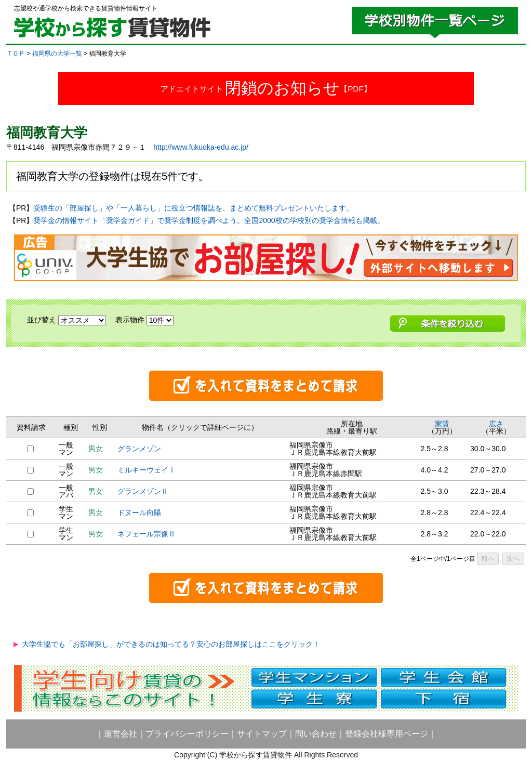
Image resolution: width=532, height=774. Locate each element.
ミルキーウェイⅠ (147, 470)
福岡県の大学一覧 (57, 54)
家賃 (442, 424)
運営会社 (121, 734)
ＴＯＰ (16, 54)
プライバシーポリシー (187, 734)
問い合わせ (316, 734)
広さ (496, 424)
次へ (513, 559)
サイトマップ (262, 734)
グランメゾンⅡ (143, 491)
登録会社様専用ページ (387, 734)
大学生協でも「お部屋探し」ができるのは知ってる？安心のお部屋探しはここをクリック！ (171, 644)
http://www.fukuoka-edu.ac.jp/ (201, 147)
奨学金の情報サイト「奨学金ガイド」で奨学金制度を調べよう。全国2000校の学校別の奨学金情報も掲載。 (209, 220)
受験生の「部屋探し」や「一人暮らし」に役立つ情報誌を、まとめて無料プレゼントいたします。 (193, 208)
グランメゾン (139, 449)
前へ (488, 559)
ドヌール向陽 (139, 513)
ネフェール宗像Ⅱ (147, 534)
